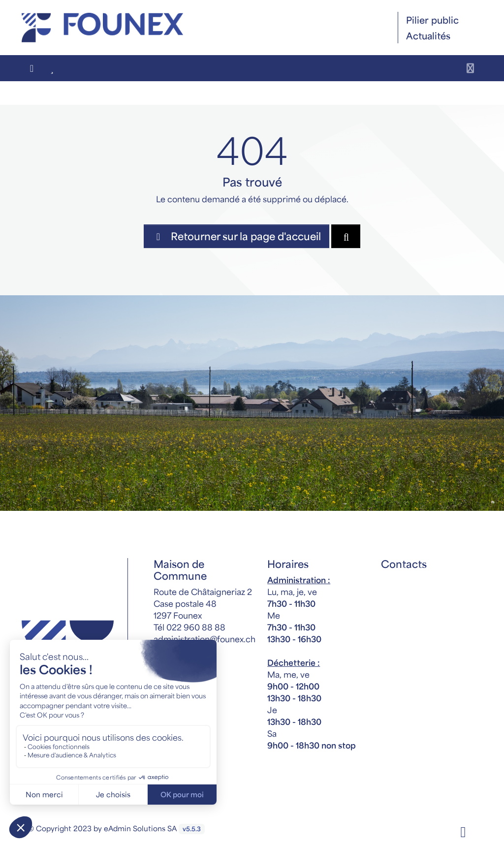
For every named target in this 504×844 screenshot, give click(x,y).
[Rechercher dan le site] (346, 236)
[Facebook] (463, 831)
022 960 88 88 (196, 627)
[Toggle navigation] (470, 68)
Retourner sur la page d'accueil (236, 236)
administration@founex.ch (205, 639)
